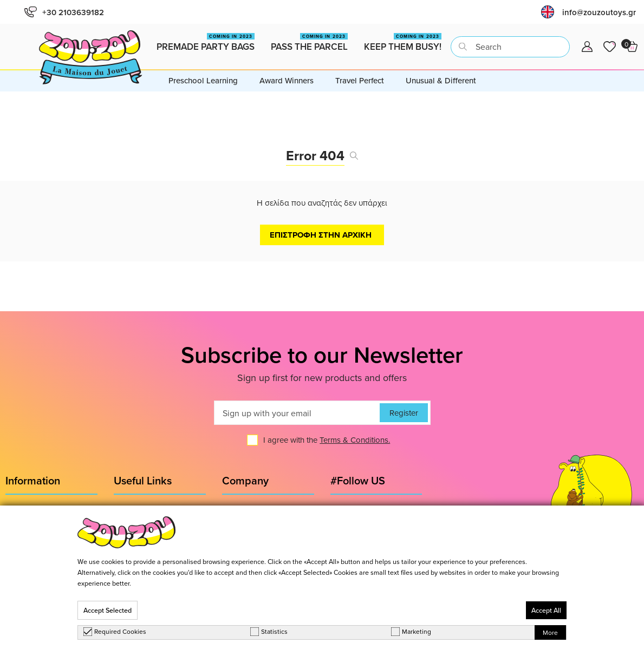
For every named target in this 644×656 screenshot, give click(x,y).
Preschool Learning (203, 80)
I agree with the (327, 440)
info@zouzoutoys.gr (599, 12)
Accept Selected (108, 610)
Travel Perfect (360, 80)
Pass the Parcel (309, 43)
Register (404, 413)
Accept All (546, 610)
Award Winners (287, 80)
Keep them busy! (403, 43)
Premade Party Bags (206, 43)
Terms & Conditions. (355, 440)
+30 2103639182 (64, 12)
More (550, 632)
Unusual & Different (441, 80)
